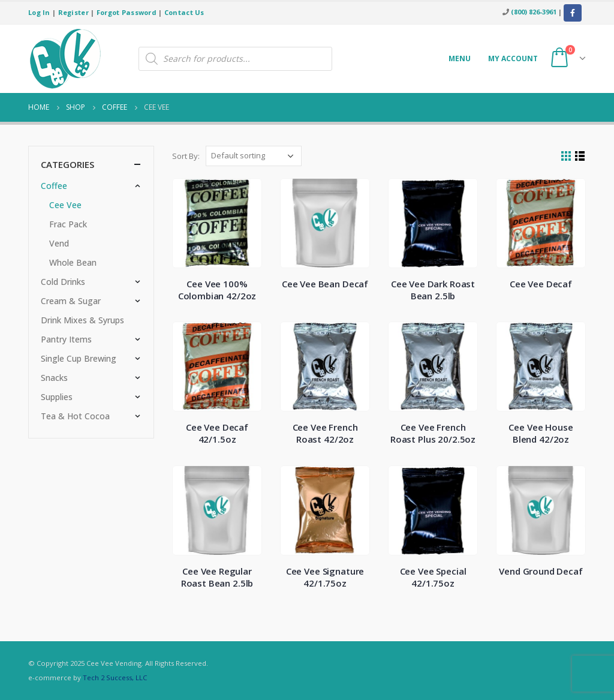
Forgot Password (127, 12)
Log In (39, 12)
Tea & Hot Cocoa (75, 416)
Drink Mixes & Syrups (82, 320)
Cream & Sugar (71, 301)
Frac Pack (68, 224)
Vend (59, 243)
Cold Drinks (63, 282)
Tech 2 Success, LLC (115, 678)
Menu (460, 58)
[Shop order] (254, 156)
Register (73, 12)
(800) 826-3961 (534, 12)
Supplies (57, 397)
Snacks (54, 378)
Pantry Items (66, 339)
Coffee (54, 186)
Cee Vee (65, 205)
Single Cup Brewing (79, 358)
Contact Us (184, 12)
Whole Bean (73, 262)
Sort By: (186, 156)
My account (513, 58)
